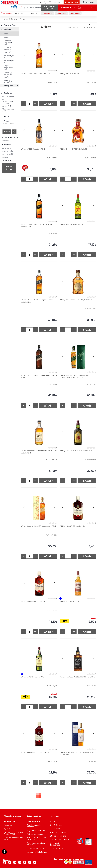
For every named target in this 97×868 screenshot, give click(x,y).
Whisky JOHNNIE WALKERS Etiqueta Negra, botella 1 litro (37, 301)
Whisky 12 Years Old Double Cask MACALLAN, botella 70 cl (77, 753)
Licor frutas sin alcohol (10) (9, 61)
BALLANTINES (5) (8, 151)
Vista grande (90, 27)
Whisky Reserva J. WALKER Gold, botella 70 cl (38, 526)
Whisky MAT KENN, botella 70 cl (33, 149)
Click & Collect (56, 825)
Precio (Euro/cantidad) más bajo (8, 101)
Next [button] (54, 55)
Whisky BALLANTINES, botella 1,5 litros (35, 752)
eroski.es (58, 2)
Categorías (10, 25)
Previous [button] (24, 55)
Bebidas (7, 29)
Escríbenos (51, 2)
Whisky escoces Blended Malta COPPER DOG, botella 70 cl (39, 452)
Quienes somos (34, 821)
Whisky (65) (8, 86)
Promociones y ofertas (59, 840)
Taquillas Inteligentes (58, 832)
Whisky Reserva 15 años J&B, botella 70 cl (76, 451)
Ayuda (7, 829)
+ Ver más (7, 160)
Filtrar (7, 117)
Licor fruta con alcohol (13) (9, 56)
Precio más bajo (8, 96)
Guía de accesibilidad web (14, 839)
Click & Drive (55, 829)
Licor (6, 34)
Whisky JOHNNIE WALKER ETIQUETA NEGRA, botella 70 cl (37, 226)
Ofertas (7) (6, 140)
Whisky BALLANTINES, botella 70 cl (34, 602)
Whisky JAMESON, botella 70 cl (33, 677)
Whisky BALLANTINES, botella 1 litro (73, 526)
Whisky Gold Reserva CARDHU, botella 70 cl (77, 300)
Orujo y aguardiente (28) (8, 67)
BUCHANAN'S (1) (7, 154)
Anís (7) (6, 37)
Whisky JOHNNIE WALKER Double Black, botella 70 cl (39, 376)
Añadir (48, 104)
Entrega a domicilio (58, 836)
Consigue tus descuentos (55, 844)
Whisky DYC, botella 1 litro (70, 602)
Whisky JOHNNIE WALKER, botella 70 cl (36, 74)
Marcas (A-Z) (7, 106)
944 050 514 (46, 2)
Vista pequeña (74, 27)
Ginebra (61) (8, 52)
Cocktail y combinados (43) (9, 42)
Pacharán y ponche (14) (8, 73)
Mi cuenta (88, 2)
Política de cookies (35, 834)
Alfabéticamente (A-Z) (8, 110)
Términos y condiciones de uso (37, 844)
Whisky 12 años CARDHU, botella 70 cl (74, 149)
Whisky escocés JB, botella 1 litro (72, 224)
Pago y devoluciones (36, 830)
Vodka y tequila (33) (8, 81)
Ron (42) (7, 77)
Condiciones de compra (34, 826)
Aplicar (7, 132)
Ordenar (8, 93)
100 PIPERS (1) (6, 148)
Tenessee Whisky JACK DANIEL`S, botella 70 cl (77, 677)
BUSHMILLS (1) (7, 157)
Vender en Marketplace (37, 852)
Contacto (8, 825)
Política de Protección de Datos (36, 839)
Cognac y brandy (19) (8, 48)
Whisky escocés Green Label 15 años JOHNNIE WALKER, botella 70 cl (74, 376)
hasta (12, 124)
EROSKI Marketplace (35, 848)
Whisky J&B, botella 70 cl (69, 74)
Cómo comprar (56, 849)
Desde (5, 124)
